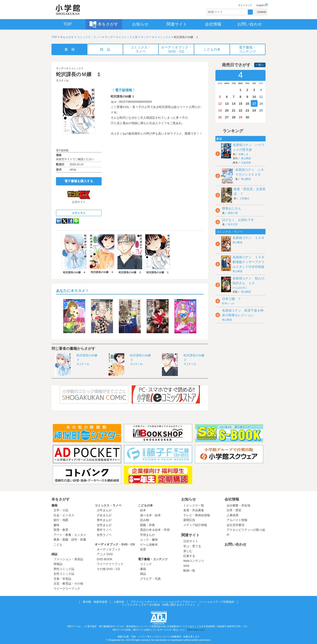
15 (240, 104)
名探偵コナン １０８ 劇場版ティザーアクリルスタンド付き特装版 (250, 262)
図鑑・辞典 (147, 525)
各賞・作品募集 (194, 510)
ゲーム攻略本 (149, 545)
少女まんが (104, 515)
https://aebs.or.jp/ (196, 630)
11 (261, 97)
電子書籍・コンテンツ (153, 559)
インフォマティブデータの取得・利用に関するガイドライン (158, 605)
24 (254, 110)
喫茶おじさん (232, 208)
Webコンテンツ (194, 561)
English (262, 5)
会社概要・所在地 (238, 505)
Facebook (70, 221)
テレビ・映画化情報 (197, 515)
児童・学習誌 (62, 579)
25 (261, 110)
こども (58, 545)
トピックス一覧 (194, 505)
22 (240, 110)
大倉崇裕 (246, 163)
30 (247, 117)
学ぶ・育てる (192, 546)
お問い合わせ (235, 544)
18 (261, 104)
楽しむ (188, 551)
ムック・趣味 (149, 540)
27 (227, 117)
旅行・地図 (61, 520)
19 (220, 110)
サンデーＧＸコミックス (156, 37)
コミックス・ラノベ (89, 37)
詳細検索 (262, 12)
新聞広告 (189, 520)
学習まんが (149, 535)
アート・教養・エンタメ (70, 535)
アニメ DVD (105, 554)
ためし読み (79, 141)
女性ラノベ (104, 535)
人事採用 (233, 515)
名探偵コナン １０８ (248, 238)
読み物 (144, 520)
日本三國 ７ (232, 299)
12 (220, 104)
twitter (64, 221)
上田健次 (244, 198)
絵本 (143, 510)
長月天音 (233, 224)
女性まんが (104, 525)
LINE (76, 221)
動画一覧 (189, 571)
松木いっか (228, 303)
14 (234, 104)
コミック (146, 564)
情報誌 (58, 564)
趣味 (56, 525)
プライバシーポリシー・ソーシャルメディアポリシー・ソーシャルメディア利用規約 (182, 602)
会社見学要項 (235, 525)
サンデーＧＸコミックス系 (121, 37)
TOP (54, 37)
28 (234, 117)
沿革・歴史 (234, 510)
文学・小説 (61, 510)
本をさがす (67, 37)
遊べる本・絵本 (150, 515)
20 (227, 110)
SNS (186, 566)
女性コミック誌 (64, 574)
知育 (143, 549)
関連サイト (190, 535)
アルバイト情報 (237, 520)
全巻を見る (79, 213)
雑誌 (54, 554)
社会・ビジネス (64, 515)
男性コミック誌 (64, 569)
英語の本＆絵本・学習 (155, 530)
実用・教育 (61, 530)
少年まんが (104, 510)
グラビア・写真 (150, 579)
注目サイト (191, 541)
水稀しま (243, 154)
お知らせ (189, 499)
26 (220, 117)
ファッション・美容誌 (68, 559)
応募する (189, 556)
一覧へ (260, 65)
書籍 (54, 505)
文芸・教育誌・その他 (68, 584)
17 (254, 104)
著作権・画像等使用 (95, 602)
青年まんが (104, 520)
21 (234, 110)
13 (227, 104)
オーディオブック (109, 549)
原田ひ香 (233, 213)
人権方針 (119, 602)
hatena (59, 221)
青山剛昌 (246, 158)
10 (254, 97)
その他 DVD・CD (108, 569)
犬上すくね (62, 80)
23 (247, 110)
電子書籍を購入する (79, 181)
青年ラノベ (104, 530)
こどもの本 (145, 505)
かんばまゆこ (240, 288)
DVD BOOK (105, 559)
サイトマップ (245, 5)
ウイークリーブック (67, 589)
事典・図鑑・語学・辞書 (70, 540)
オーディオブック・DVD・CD (115, 544)
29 (240, 117)
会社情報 (232, 499)
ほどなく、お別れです (238, 220)
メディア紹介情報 (195, 525)
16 (247, 104)
